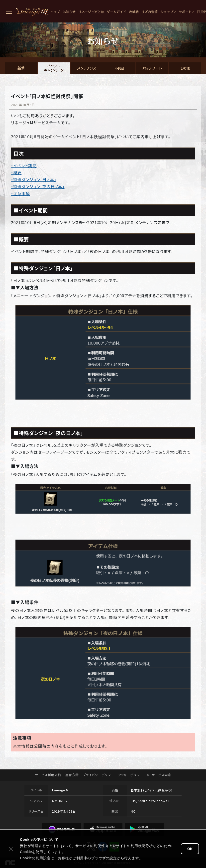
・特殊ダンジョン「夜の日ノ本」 (38, 186)
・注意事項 (20, 193)
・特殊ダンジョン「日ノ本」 (34, 179)
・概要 (16, 172)
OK (190, 849)
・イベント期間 (24, 165)
